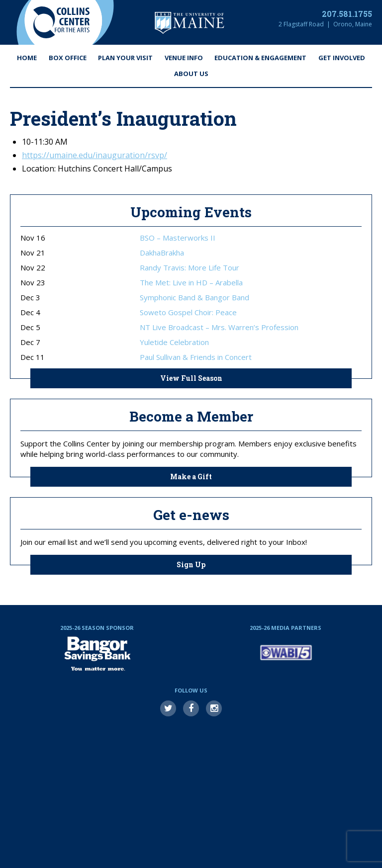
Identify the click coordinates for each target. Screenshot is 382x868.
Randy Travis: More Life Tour (190, 268)
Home (27, 58)
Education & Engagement (260, 58)
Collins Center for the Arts (61, 22)
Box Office (68, 58)
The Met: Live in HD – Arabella (191, 283)
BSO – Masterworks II (178, 238)
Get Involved (342, 58)
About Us (191, 74)
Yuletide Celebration (174, 342)
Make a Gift (191, 477)
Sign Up (191, 564)
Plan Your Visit (125, 58)
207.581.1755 (347, 14)
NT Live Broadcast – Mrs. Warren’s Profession (219, 327)
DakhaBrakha (162, 253)
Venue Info (184, 58)
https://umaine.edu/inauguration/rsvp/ (95, 155)
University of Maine (190, 23)
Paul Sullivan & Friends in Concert (196, 357)
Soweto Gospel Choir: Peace (188, 312)
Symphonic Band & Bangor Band (194, 298)
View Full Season (191, 378)
